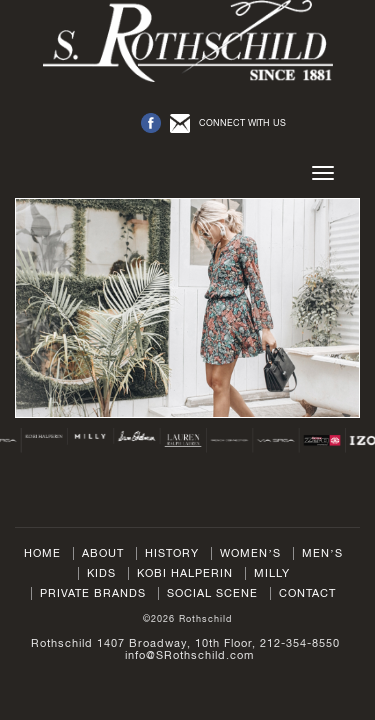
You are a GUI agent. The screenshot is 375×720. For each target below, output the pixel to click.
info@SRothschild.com (189, 655)
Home (42, 553)
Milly (272, 573)
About (103, 553)
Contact (307, 593)
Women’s (250, 553)
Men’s (322, 553)
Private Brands (93, 593)
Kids (101, 573)
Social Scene (212, 593)
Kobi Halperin (185, 573)
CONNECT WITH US (242, 122)
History (172, 553)
